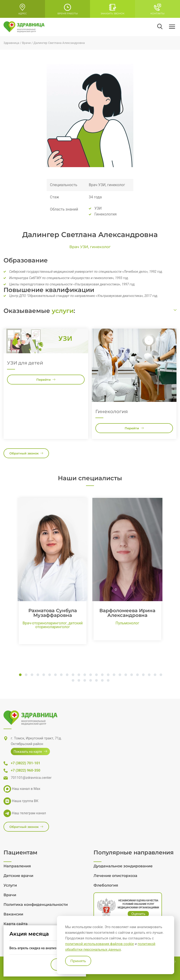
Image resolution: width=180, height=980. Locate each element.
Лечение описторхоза (115, 876)
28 (85, 681)
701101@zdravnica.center (31, 778)
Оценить (138, 914)
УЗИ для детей (25, 363)
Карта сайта (16, 924)
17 (114, 675)
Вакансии (13, 914)
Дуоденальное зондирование (123, 866)
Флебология (106, 885)
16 (108, 675)
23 (149, 675)
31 (102, 681)
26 (73, 681)
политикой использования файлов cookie (99, 944)
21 (137, 675)
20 (132, 675)
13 (91, 675)
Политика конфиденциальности (36, 905)
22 (143, 675)
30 (96, 681)
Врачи (10, 895)
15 (102, 675)
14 (96, 675)
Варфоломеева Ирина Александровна (127, 613)
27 (79, 681)
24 (155, 675)
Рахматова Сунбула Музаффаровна (53, 613)
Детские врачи (18, 876)
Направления (17, 866)
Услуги (10, 885)
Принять (78, 961)
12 (85, 675)
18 (120, 675)
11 (79, 675)
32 (108, 681)
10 (73, 675)
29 (91, 681)
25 (161, 675)
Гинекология (112, 411)
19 (126, 675)
